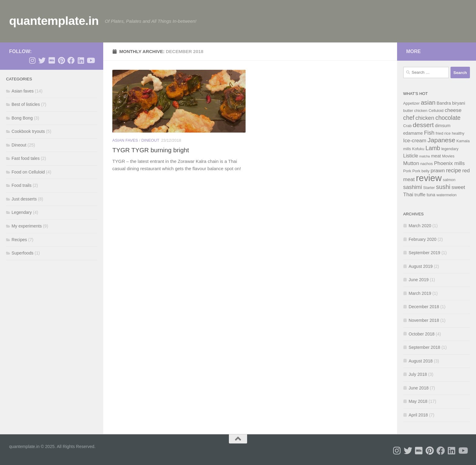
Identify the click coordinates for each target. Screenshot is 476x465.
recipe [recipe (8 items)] (454, 170)
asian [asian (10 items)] (428, 103)
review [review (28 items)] (429, 178)
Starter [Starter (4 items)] (429, 188)
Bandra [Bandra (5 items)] (444, 103)
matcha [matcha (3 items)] (425, 156)
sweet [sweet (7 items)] (458, 187)
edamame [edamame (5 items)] (413, 133)
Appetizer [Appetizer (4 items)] (411, 103)
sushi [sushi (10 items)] (443, 187)
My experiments (27, 226)
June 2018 (419, 388)
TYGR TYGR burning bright (151, 150)
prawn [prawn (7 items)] (438, 170)
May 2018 (418, 401)
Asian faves (125, 140)
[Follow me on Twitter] (42, 60)
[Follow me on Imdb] (52, 60)
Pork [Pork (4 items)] (407, 171)
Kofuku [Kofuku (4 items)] (418, 149)
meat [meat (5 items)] (436, 156)
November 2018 (424, 320)
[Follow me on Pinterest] (61, 60)
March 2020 (420, 226)
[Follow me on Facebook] (71, 60)
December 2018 (424, 307)
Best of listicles (26, 104)
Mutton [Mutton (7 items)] (411, 163)
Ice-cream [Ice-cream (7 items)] (415, 140)
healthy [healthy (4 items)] (458, 133)
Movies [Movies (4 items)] (448, 156)
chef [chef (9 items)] (409, 118)
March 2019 (420, 293)
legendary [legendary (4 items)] (450, 149)
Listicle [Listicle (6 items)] (411, 156)
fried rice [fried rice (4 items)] (443, 133)
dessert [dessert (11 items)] (423, 125)
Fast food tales (25, 158)
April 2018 (418, 415)
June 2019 (419, 280)
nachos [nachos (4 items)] (426, 164)
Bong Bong (22, 118)
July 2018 (418, 374)
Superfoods (22, 253)
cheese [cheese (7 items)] (453, 110)
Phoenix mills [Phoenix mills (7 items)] (449, 163)
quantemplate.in (54, 21)
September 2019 (424, 253)
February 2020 (423, 239)
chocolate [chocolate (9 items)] (448, 118)
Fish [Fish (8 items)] (429, 133)
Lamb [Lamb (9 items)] (433, 148)
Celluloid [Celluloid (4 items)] (436, 111)
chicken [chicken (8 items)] (425, 118)
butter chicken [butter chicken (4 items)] (415, 111)
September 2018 (424, 347)
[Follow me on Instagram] (32, 60)
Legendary (22, 212)
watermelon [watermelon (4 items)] (447, 195)
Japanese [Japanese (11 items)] (441, 140)
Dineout (150, 140)
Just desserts (24, 199)
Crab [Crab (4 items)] (407, 126)
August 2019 (421, 266)
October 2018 (422, 334)
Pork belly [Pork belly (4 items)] (421, 171)
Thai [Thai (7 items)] (408, 194)
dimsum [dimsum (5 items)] (443, 126)
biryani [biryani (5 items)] (459, 103)
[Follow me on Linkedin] (81, 60)
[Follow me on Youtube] (90, 60)
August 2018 (421, 361)
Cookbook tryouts (28, 131)
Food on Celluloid (28, 172)
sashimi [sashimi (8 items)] (413, 187)
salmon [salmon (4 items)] (449, 180)
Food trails (22, 185)
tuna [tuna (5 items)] (431, 195)
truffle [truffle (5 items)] (420, 195)
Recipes (19, 240)
